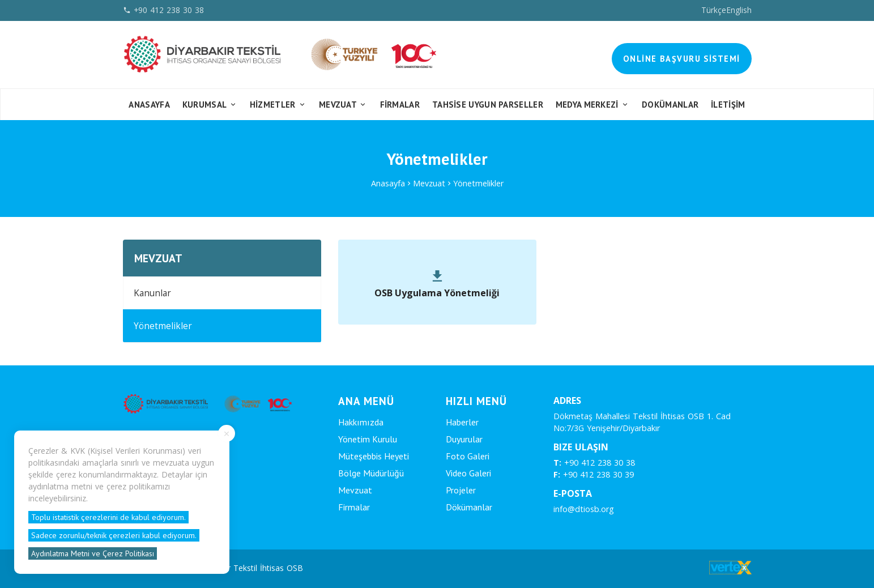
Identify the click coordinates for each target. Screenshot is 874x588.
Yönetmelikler (478, 183)
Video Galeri (468, 473)
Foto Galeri (468, 456)
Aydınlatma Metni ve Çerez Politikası (93, 553)
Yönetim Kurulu (368, 439)
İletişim (728, 105)
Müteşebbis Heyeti (374, 456)
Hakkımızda (361, 422)
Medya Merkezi (593, 105)
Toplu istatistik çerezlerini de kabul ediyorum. (108, 517)
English (739, 10)
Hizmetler (278, 105)
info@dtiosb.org (584, 509)
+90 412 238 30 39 (594, 474)
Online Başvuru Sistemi (682, 59)
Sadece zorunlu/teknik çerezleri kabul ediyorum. (114, 535)
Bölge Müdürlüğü (371, 473)
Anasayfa (149, 105)
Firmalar (354, 507)
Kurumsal (210, 105)
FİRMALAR (400, 105)
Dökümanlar (469, 507)
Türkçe (714, 10)
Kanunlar (152, 293)
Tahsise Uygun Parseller (488, 105)
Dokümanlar (670, 105)
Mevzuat (343, 105)
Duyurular (464, 439)
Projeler (461, 490)
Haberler (462, 422)
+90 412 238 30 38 (594, 463)
